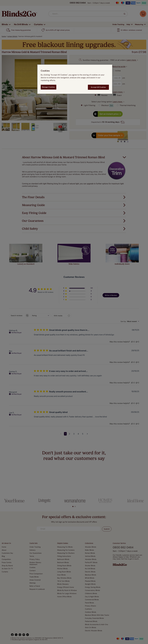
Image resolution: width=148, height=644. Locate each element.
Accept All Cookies (98, 87)
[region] (75, 79)
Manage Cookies (48, 87)
